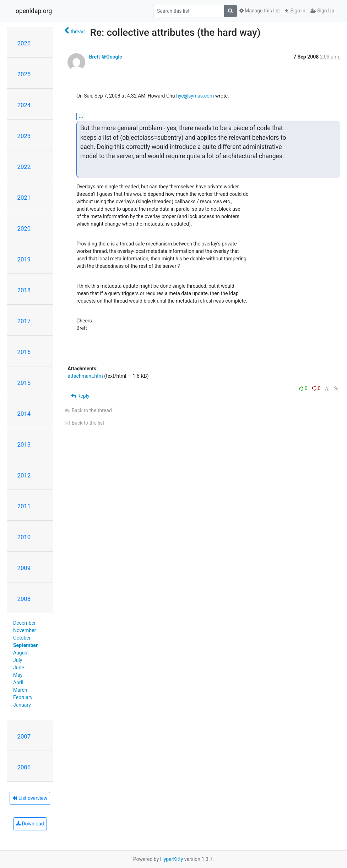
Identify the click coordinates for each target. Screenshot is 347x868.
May (18, 675)
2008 (24, 599)
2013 (24, 444)
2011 (24, 506)
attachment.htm (85, 376)
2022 (24, 167)
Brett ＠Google (106, 57)
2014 (24, 414)
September (25, 645)
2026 (24, 43)
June (19, 668)
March (20, 690)
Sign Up (322, 11)
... (81, 116)
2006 (24, 767)
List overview (30, 798)
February (23, 697)
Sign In (295, 11)
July (18, 660)
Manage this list (260, 11)
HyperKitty (172, 859)
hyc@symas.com (195, 96)
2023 (24, 136)
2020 (24, 228)
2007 (24, 736)
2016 (24, 352)
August (21, 653)
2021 (24, 198)
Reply (80, 396)
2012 (24, 475)
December (25, 623)
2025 (24, 74)
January (22, 705)
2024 (24, 105)
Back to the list (84, 423)
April (18, 682)
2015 (24, 383)
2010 (24, 537)
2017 (24, 321)
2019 (24, 259)
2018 (24, 290)
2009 (24, 568)
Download (30, 824)
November (25, 630)
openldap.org (34, 11)
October (22, 638)
